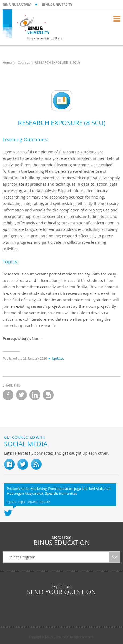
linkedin (35, 395)
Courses (24, 62)
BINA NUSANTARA (17, 5)
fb (9, 464)
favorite (45, 502)
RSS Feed (36, 464)
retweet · (34, 502)
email (48, 395)
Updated (56, 359)
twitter (21, 395)
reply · (23, 502)
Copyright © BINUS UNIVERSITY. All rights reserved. (62, 637)
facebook (8, 395)
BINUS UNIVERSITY (57, 5)
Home (7, 62)
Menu (117, 19)
